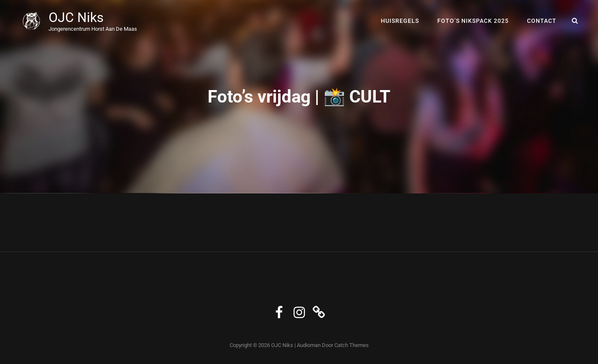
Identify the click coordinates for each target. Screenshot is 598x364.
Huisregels (400, 21)
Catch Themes (352, 345)
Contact (542, 21)
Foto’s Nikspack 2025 (473, 21)
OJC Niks (76, 17)
